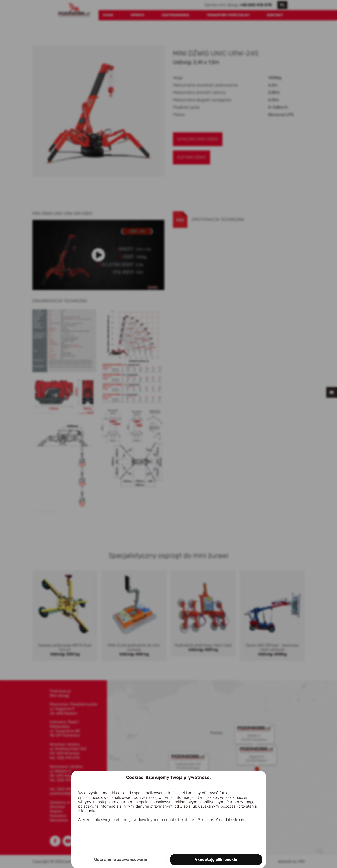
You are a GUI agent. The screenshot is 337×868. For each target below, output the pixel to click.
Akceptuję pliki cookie (216, 860)
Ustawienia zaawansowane (121, 860)
